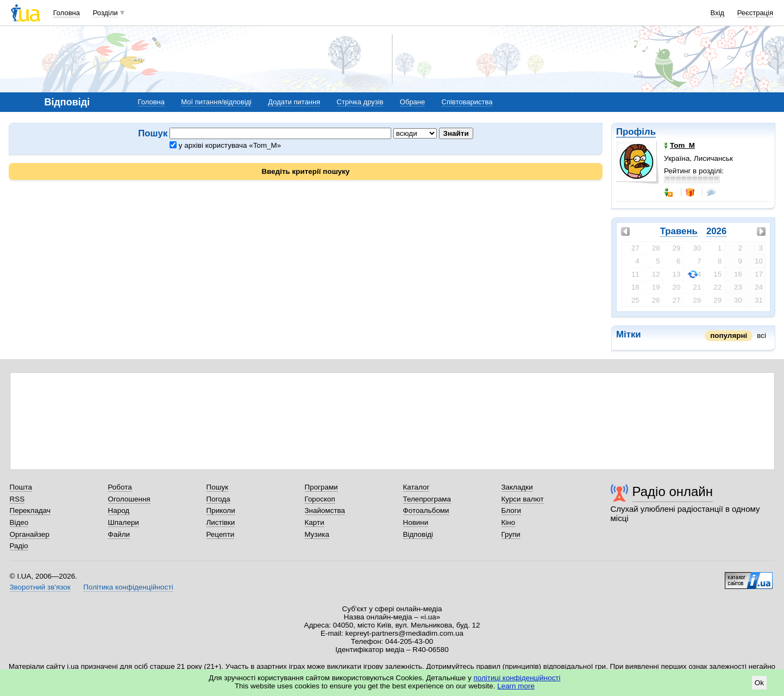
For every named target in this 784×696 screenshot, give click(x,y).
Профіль (636, 132)
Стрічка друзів (360, 102)
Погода (218, 499)
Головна (67, 13)
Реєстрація (755, 13)
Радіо (19, 546)
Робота (120, 487)
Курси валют (523, 499)
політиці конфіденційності (517, 678)
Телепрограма (427, 499)
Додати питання (294, 102)
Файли (119, 534)
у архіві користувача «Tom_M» (225, 145)
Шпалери (124, 522)
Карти (315, 522)
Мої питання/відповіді (216, 102)
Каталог (416, 487)
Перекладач (30, 510)
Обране (412, 102)
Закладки (517, 487)
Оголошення (129, 499)
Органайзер (30, 534)
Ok (759, 683)
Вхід (718, 13)
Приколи (221, 510)
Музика (317, 534)
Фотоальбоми (426, 510)
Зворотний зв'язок (40, 587)
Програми (321, 487)
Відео (19, 522)
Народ (119, 510)
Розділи (105, 13)
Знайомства (325, 510)
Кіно (509, 522)
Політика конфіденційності (128, 587)
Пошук (218, 487)
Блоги (512, 510)
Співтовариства (467, 102)
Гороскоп (320, 499)
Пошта (21, 487)
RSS (17, 499)
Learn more (516, 686)
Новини (416, 522)
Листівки (221, 522)
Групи (511, 534)
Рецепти (221, 534)
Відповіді (418, 534)
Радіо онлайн (673, 491)
